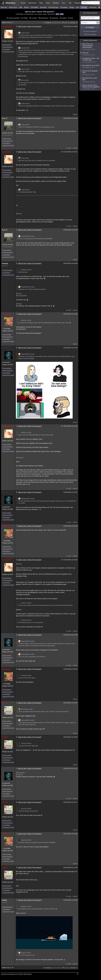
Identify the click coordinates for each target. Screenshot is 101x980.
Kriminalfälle (34, 7)
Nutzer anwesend (90, 13)
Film (36, 14)
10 (66, 22)
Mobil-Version (28, 974)
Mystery (26, 7)
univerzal (5, 348)
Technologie (64, 7)
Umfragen (84, 7)
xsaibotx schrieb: (25, 953)
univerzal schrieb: (25, 603)
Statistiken (56, 3)
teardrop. (5, 263)
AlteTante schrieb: (25, 270)
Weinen (40, 14)
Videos (48, 3)
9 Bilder (26, 18)
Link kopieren (6, 49)
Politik (21, 7)
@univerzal (20, 458)
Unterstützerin (8, 135)
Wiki (70, 3)
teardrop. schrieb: (25, 320)
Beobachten (44, 18)
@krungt (19, 214)
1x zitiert (68, 148)
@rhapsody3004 (21, 296)
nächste (73, 22)
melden (75, 115)
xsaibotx (5, 703)
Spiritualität (43, 7)
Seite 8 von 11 (8, 22)
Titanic (45, 14)
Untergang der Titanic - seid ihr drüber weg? (90, 60)
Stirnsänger (6, 314)
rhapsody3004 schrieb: (26, 236)
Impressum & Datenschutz (9, 974)
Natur (78, 7)
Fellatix (4, 900)
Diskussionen (32, 3)
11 (69, 22)
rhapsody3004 (7, 27)
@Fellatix (19, 304)
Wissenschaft (13, 7)
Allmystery (10, 3)
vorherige (48, 22)
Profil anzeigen (7, 45)
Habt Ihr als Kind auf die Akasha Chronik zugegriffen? (90, 87)
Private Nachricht (7, 47)
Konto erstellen (91, 34)
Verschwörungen (53, 7)
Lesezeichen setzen (8, 52)
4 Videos (34, 18)
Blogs (41, 3)
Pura (5, 118)
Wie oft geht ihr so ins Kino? (90, 67)
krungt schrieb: (24, 33)
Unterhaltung (93, 7)
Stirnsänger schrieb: (26, 709)
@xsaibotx (19, 775)
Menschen (4, 7)
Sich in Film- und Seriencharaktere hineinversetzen (90, 47)
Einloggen (91, 27)
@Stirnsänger (20, 773)
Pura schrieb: (24, 80)
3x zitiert (68, 310)
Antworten (55, 18)
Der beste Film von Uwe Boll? (90, 80)
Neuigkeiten (78, 3)
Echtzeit (23, 3)
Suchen (64, 18)
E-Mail (62, 14)
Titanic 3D (90, 54)
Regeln (20, 974)
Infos (71, 18)
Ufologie (72, 7)
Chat (64, 3)
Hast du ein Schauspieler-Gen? (90, 73)
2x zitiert (68, 489)
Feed (57, 14)
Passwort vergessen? (90, 31)
